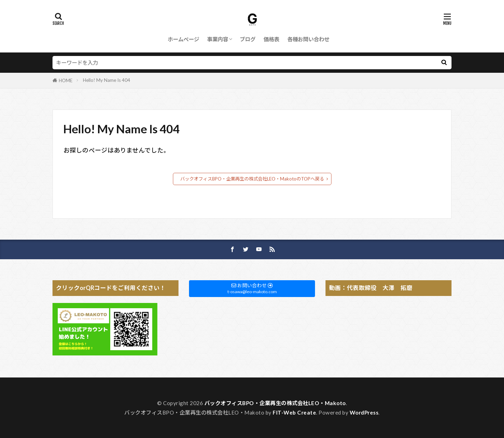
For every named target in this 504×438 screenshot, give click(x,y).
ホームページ (183, 39)
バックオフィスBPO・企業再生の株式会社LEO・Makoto (275, 403)
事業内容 (218, 39)
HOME (66, 80)
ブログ (248, 39)
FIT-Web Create (294, 412)
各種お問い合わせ (308, 39)
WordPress (364, 412)
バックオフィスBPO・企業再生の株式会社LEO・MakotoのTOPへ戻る (252, 179)
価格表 (271, 39)
